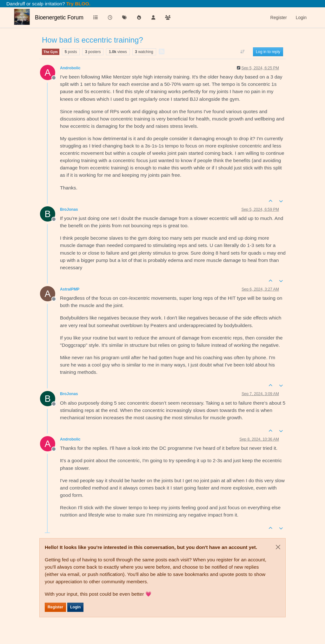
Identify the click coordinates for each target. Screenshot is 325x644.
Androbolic (70, 68)
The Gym (51, 52)
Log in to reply (268, 52)
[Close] (278, 547)
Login (75, 607)
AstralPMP (70, 289)
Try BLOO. (78, 4)
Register (55, 607)
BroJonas (69, 209)
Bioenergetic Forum (59, 17)
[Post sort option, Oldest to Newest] (243, 52)
